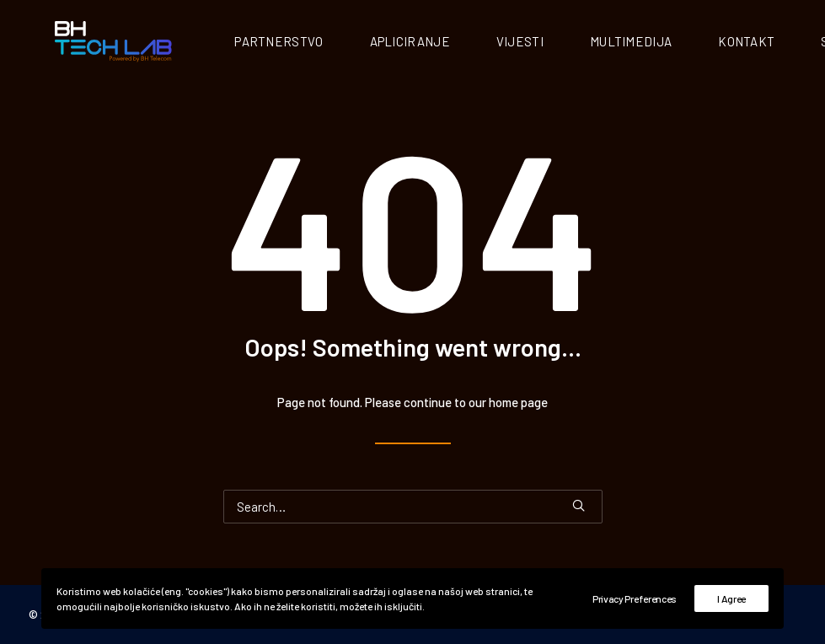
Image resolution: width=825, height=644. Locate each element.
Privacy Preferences (635, 598)
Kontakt (782, 43)
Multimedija (665, 43)
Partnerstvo (314, 43)
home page (518, 404)
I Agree (731, 598)
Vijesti (554, 43)
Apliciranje (445, 43)
